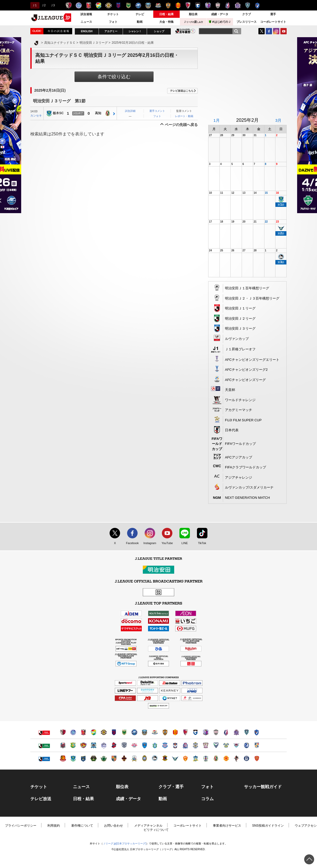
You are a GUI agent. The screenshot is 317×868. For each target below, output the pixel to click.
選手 (273, 14)
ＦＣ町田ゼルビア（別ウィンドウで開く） (134, 732)
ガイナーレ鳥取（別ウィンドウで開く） (175, 758)
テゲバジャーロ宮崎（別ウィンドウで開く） (257, 745)
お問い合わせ (114, 826)
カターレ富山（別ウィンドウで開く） (185, 745)
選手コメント (157, 111)
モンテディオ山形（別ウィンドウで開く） (104, 745)
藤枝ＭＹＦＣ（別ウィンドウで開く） (206, 745)
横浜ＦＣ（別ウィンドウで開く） (145, 745)
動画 (140, 22)
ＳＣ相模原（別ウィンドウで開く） (94, 758)
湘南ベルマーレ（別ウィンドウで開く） (155, 745)
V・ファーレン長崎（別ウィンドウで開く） (257, 732)
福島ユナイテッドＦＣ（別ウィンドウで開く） (63, 758)
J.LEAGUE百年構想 (185, 31)
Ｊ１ (34, 5)
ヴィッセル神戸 (218, 5)
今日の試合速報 (59, 31)
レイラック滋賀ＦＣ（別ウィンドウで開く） (145, 758)
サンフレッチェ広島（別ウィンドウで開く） (236, 732)
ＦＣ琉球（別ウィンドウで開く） (257, 758)
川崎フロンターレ (148, 5)
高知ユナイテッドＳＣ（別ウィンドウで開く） (216, 758)
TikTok (200, 543)
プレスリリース (247, 22)
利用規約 (54, 826)
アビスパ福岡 (248, 5)
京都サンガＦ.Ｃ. (188, 5)
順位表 (193, 14)
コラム (207, 799)
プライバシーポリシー (21, 826)
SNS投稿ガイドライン (268, 826)
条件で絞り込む (114, 77)
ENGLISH (87, 31)
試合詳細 (130, 111)
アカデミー (111, 31)
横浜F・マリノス (158, 5)
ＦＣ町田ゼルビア (138, 5)
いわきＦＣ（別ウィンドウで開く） (114, 745)
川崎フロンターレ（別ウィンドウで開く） (145, 732)
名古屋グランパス (178, 5)
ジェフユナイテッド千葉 (98, 5)
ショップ (159, 31)
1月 (217, 120)
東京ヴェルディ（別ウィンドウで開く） (124, 732)
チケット (113, 14)
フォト (113, 22)
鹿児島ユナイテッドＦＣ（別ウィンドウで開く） (247, 758)
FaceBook (269, 31)
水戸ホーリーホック (79, 5)
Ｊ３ (52, 5)
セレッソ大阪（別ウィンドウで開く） (206, 732)
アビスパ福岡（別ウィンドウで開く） (247, 732)
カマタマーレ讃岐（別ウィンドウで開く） (196, 758)
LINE (182, 543)
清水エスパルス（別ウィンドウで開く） (165, 732)
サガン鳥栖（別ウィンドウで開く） (236, 745)
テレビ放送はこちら (182, 91)
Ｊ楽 (193, 22)
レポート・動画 (184, 116)
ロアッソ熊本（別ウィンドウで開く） (236, 758)
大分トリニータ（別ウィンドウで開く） (247, 745)
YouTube (284, 31)
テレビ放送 (41, 799)
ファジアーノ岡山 (228, 5)
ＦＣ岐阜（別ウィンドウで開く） (134, 758)
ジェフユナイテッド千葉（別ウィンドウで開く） (94, 732)
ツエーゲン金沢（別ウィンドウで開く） (124, 758)
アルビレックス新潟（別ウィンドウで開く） (175, 745)
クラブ (247, 14)
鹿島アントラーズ (69, 5)
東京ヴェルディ (128, 5)
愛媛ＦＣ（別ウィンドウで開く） (206, 758)
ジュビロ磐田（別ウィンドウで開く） (196, 745)
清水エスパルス (168, 5)
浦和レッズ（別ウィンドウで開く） (83, 732)
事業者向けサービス (227, 826)
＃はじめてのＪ (220, 22)
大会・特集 (166, 22)
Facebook (131, 543)
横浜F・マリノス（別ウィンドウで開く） (155, 732)
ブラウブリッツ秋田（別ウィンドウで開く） (94, 745)
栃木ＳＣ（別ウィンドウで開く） (73, 758)
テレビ (140, 14)
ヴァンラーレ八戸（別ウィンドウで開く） (73, 745)
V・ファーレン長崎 (257, 5)
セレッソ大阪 (208, 5)
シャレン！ (135, 31)
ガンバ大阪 (198, 5)
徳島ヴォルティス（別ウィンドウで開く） (216, 745)
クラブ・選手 (171, 787)
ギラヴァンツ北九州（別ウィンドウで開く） (226, 758)
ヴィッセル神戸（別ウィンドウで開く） (216, 732)
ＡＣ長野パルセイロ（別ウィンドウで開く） (114, 758)
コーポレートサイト (273, 22)
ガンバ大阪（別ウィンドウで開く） (196, 732)
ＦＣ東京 (118, 5)
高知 (98, 113)
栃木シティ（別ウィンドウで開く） (124, 745)
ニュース (86, 22)
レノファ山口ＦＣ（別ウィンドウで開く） (185, 758)
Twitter (262, 31)
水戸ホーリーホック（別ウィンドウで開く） (73, 732)
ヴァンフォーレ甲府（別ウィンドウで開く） (165, 745)
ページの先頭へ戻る (181, 125)
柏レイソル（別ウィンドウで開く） (104, 732)
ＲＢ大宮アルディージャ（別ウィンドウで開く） (134, 745)
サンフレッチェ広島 (238, 5)
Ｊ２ (43, 5)
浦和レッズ (89, 5)
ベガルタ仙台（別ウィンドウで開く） (83, 745)
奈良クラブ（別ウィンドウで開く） (165, 758)
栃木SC (58, 113)
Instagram (276, 31)
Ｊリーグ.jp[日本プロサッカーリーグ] (124, 844)
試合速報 (86, 14)
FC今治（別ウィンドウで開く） (226, 745)
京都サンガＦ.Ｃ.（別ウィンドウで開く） (185, 732)
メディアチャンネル (148, 826)
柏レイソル (108, 5)
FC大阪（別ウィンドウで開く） (155, 758)
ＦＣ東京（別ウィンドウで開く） (114, 732)
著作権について (82, 826)
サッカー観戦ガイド (263, 787)
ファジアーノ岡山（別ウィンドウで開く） (226, 732)
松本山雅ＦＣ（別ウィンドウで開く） (104, 758)
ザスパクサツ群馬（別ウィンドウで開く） (83, 758)
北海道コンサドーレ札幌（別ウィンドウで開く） (63, 745)
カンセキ (36, 115)
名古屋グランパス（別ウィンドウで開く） (175, 732)
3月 (278, 120)
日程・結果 (166, 14)
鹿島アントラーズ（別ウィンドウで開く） (63, 732)
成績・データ (220, 14)
